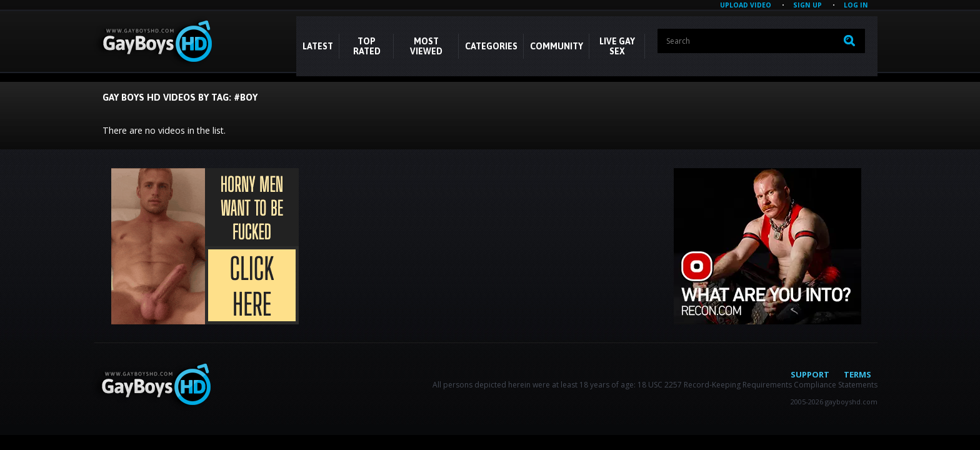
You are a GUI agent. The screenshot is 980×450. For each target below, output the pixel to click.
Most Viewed (426, 46)
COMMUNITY (557, 46)
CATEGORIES (491, 46)
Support (810, 374)
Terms (857, 374)
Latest (318, 46)
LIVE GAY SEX (617, 46)
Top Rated (367, 46)
